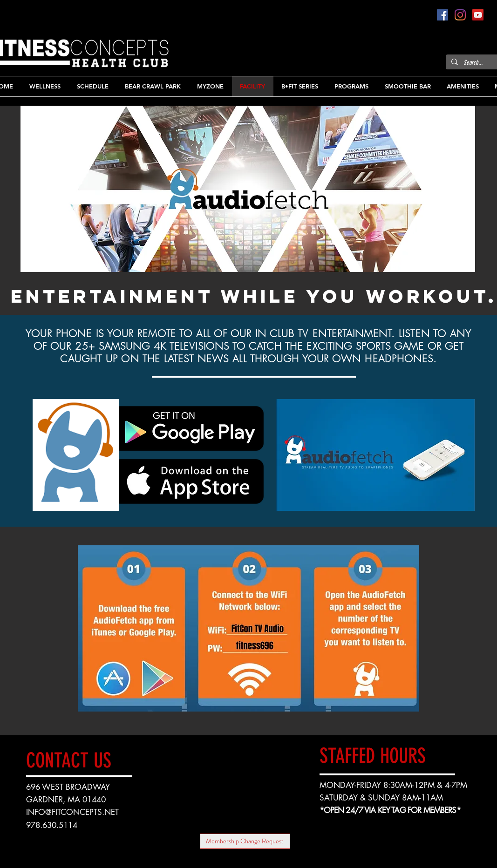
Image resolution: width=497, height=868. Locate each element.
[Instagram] (460, 15)
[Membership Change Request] (245, 841)
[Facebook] (443, 15)
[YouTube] (478, 15)
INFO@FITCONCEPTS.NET (72, 812)
